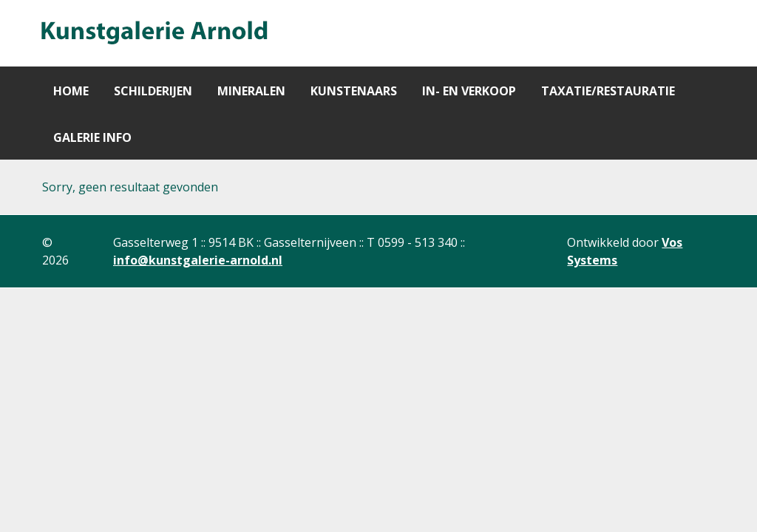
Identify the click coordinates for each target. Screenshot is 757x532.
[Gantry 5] (153, 33)
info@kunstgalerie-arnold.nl (198, 260)
